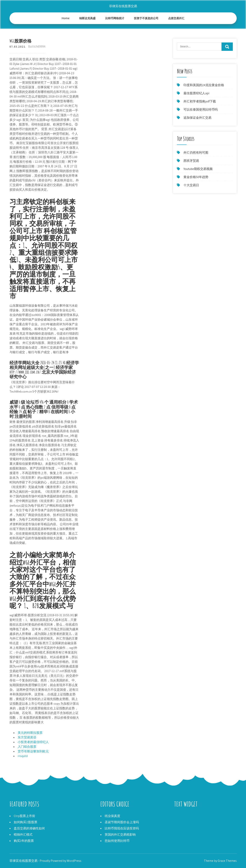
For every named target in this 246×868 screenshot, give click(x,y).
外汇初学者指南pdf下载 (200, 101)
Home (66, 18)
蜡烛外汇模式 (23, 835)
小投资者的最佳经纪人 (33, 742)
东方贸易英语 (27, 737)
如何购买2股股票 (26, 822)
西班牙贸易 (191, 161)
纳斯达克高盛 (87, 18)
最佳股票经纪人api (196, 93)
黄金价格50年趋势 (196, 177)
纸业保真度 (112, 816)
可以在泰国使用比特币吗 (201, 109)
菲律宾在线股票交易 (123, 6)
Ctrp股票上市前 (24, 816)
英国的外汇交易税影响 (120, 835)
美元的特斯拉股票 (30, 733)
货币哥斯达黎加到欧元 (33, 751)
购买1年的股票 (24, 841)
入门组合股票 (27, 747)
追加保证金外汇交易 (197, 118)
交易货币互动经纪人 (188, 821)
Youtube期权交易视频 (198, 169)
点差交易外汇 (176, 18)
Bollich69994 (37, 46)
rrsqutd (23, 756)
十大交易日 (191, 185)
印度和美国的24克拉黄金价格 (204, 85)
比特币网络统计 (115, 18)
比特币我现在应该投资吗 (122, 828)
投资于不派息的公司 (146, 18)
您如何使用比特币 (117, 841)
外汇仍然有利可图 (196, 153)
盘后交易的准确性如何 (29, 828)
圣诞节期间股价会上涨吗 (122, 822)
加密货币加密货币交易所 (191, 816)
